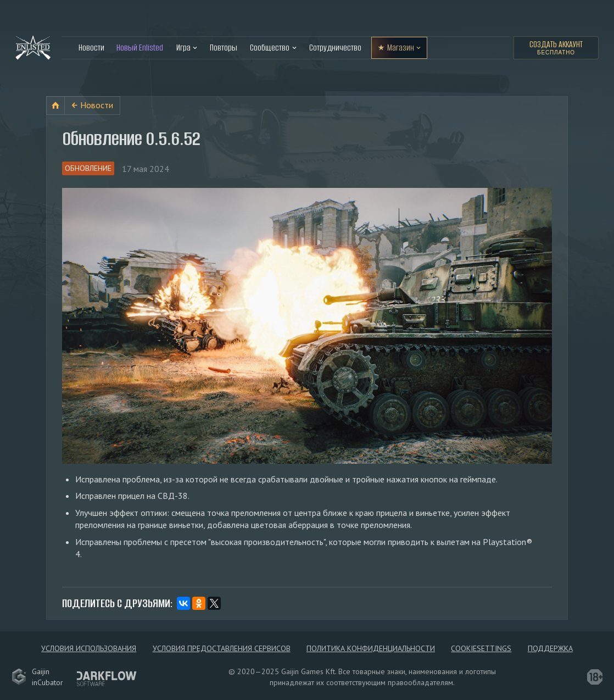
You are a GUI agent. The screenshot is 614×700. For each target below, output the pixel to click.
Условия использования (89, 648)
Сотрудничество (335, 48)
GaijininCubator (37, 677)
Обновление (88, 168)
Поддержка (550, 648)
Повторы (224, 48)
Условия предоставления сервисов (222, 648)
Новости (91, 48)
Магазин (401, 48)
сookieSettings (481, 648)
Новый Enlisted (140, 48)
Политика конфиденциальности (371, 648)
